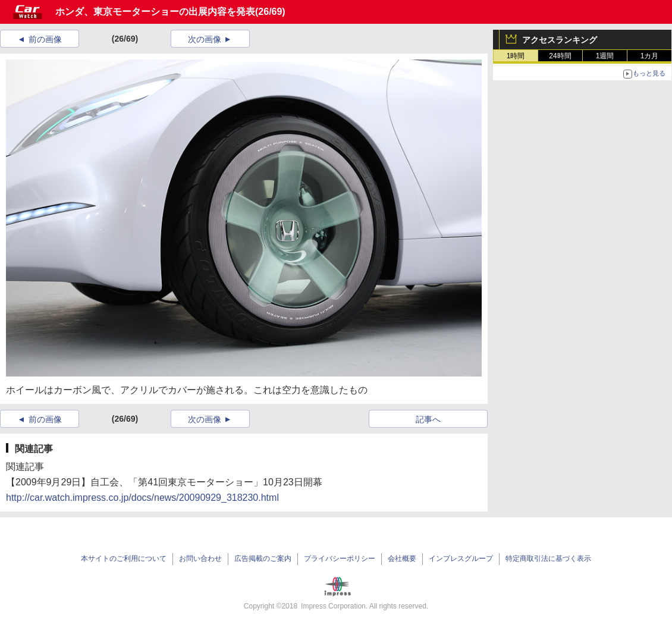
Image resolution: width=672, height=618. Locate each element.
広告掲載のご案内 (263, 559)
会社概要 (402, 559)
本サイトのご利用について (124, 559)
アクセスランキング (560, 40)
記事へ (428, 419)
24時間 (560, 56)
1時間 (516, 56)
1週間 (605, 56)
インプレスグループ (461, 559)
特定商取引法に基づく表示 (548, 559)
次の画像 (205, 39)
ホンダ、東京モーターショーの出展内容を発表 (155, 12)
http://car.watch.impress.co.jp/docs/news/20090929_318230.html (142, 498)
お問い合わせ (200, 559)
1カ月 (650, 56)
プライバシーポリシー (340, 559)
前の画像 (45, 39)
